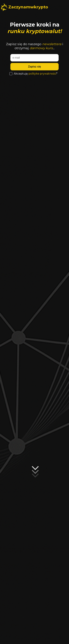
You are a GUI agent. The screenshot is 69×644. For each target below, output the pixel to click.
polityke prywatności (42, 74)
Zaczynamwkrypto (28, 7)
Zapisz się (34, 67)
